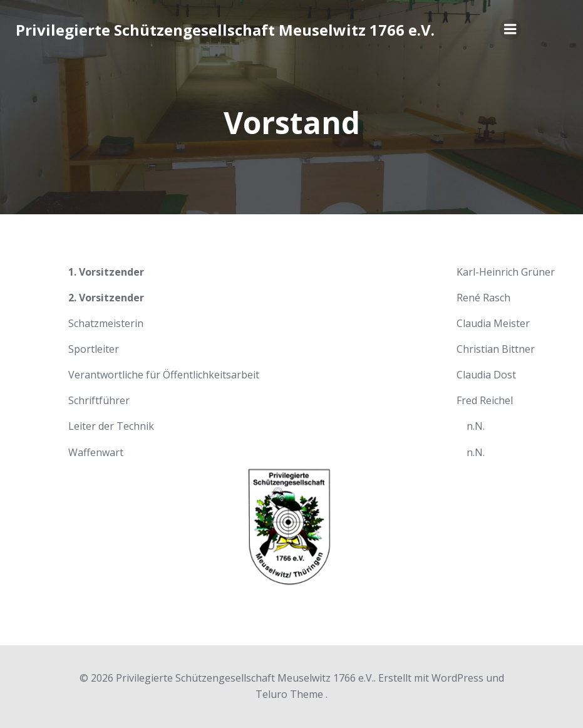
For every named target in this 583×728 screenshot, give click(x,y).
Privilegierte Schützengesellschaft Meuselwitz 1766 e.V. (225, 30)
